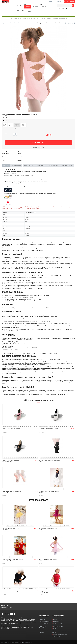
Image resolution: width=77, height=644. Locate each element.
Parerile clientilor (29, 165)
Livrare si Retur (41, 165)
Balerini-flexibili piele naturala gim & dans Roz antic (12, 429)
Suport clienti (57, 622)
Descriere (6, 165)
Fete (28, 7)
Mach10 (30, 642)
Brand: (3, 157)
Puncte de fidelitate (67, 165)
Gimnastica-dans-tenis (20, 23)
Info (30, 11)
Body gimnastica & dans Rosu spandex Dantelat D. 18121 (49, 592)
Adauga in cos (38, 143)
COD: (3, 160)
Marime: (5, 121)
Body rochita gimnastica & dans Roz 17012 (49, 560)
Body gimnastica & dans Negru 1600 (12, 591)
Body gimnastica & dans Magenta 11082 (48, 529)
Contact (20, 10)
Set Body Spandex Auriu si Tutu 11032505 (11, 529)
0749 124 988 (62, 9)
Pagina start (5, 23)
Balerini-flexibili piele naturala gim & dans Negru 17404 (12, 461)
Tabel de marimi (16, 165)
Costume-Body (31, 23)
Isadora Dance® (21, 157)
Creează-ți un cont (58, 626)
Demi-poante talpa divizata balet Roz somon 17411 (12, 492)
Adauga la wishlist (38, 147)
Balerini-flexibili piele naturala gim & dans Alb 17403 (48, 429)
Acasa (19, 6)
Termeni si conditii (44, 630)
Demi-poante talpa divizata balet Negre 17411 (49, 461)
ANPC (55, 629)
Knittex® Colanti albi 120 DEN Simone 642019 (49, 492)
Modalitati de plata (53, 165)
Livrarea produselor (45, 622)
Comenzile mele (58, 619)
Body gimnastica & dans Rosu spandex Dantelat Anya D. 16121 (13, 560)
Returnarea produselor (42, 627)
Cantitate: (5, 134)
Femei (44, 7)
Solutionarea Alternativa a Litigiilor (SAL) (60, 635)
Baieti (36, 7)
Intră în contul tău (58, 624)
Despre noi (42, 619)
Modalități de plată (44, 624)
